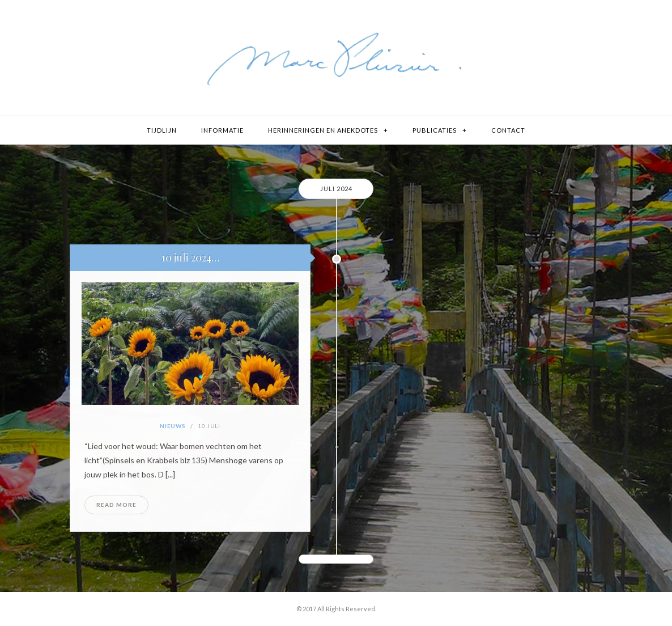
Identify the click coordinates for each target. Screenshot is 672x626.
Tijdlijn (162, 130)
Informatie (222, 130)
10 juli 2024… (190, 257)
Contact (508, 130)
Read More (116, 505)
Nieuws (173, 426)
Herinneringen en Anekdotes (323, 130)
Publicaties (435, 130)
